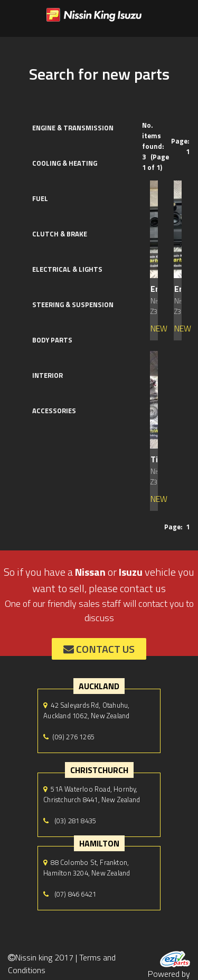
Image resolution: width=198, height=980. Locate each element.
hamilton (99, 843)
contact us (99, 649)
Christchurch (99, 770)
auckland (99, 686)
